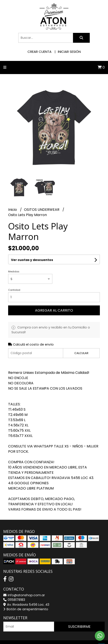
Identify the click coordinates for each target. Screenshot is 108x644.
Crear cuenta (39, 52)
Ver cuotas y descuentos (32, 260)
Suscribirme (79, 627)
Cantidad (14, 290)
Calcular (81, 353)
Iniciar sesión (69, 52)
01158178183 (14, 600)
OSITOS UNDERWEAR (42, 210)
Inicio (13, 210)
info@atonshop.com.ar (24, 595)
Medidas (14, 271)
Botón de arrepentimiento (26, 609)
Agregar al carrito (54, 310)
